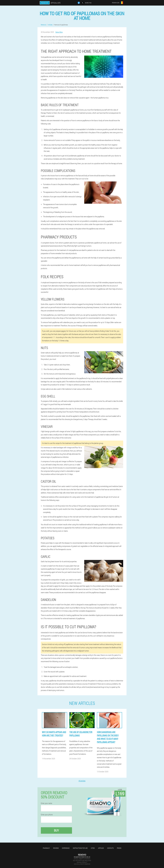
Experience (66, 848)
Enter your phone (47, 815)
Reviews (56, 848)
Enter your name (46, 803)
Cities (93, 848)
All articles (82, 781)
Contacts (110, 848)
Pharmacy (46, 848)
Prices (119, 848)
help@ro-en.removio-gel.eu (82, 857)
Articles (101, 848)
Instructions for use (80, 848)
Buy (56, 830)
